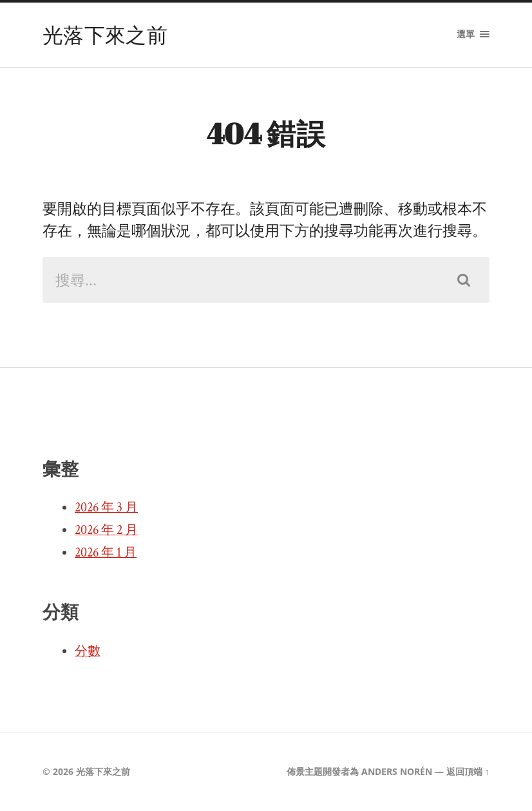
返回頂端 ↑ (468, 771)
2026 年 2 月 (106, 530)
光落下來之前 (105, 34)
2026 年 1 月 (106, 553)
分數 (88, 651)
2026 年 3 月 (106, 508)
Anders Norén (397, 771)
